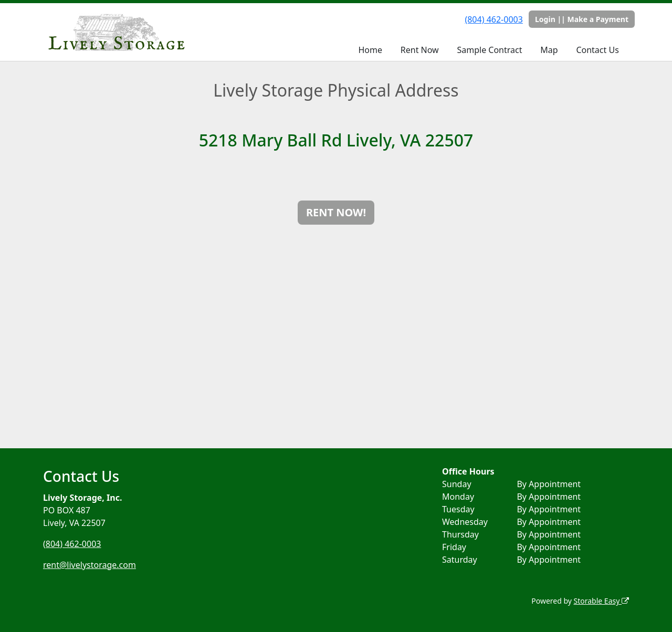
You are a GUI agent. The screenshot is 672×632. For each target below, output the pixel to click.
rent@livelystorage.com (90, 565)
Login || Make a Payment (582, 19)
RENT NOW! (336, 212)
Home (370, 50)
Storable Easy (601, 601)
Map (549, 50)
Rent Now (420, 50)
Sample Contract (489, 50)
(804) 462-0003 (493, 19)
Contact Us (597, 50)
